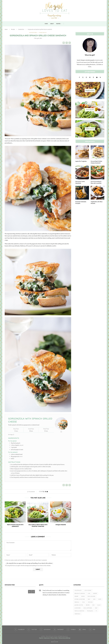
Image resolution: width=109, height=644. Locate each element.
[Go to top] (55, 642)
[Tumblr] (93, 77)
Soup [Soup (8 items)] (96, 608)
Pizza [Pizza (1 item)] (84, 602)
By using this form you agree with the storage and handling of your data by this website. (30, 563)
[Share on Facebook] (42, 492)
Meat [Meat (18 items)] (89, 599)
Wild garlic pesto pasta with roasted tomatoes (38, 526)
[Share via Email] (47, 492)
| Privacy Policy (54, 638)
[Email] (97, 77)
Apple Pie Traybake (81, 161)
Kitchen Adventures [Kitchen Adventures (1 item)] (80, 599)
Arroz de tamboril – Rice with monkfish (96, 182)
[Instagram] (86, 77)
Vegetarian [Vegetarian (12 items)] (77, 614)
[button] (64, 43)
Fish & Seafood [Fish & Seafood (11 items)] (91, 596)
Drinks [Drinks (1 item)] (83, 596)
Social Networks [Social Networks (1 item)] (88, 608)
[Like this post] (40, 492)
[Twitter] (83, 77)
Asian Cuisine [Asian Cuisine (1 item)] (88, 590)
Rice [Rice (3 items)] (93, 605)
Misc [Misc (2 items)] (94, 599)
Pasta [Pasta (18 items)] (100, 599)
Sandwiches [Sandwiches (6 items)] (78, 608)
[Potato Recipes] (90, 129)
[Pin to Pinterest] (45, 492)
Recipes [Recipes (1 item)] (88, 605)
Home (46, 24)
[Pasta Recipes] (90, 110)
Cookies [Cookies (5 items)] (95, 593)
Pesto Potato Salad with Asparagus (15, 526)
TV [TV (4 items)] (96, 611)
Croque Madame (61, 525)
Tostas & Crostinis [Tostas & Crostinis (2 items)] (79, 611)
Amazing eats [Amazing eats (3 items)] (78, 590)
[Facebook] (79, 77)
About (52, 24)
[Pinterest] (90, 77)
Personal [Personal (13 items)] (77, 602)
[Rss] (100, 77)
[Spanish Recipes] (90, 90)
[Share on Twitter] (44, 492)
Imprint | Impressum (44, 638)
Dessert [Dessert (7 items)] (76, 596)
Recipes (58, 24)
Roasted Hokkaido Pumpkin (81, 202)
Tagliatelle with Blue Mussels (97, 202)
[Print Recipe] (61, 432)
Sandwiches (21, 29)
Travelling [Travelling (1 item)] (90, 611)
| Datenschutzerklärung (64, 638)
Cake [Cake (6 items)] (89, 593)
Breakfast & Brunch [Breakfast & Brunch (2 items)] (80, 593)
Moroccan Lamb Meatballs (80, 182)
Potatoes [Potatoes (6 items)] (90, 602)
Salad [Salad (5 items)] (99, 605)
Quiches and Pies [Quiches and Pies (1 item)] (79, 605)
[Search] (64, 24)
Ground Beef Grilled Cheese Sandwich (96, 162)
